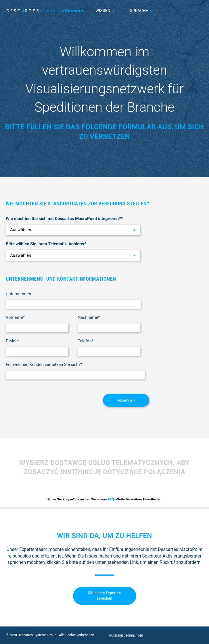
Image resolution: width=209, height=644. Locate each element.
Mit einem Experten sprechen (105, 596)
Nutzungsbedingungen (126, 635)
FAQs (112, 499)
